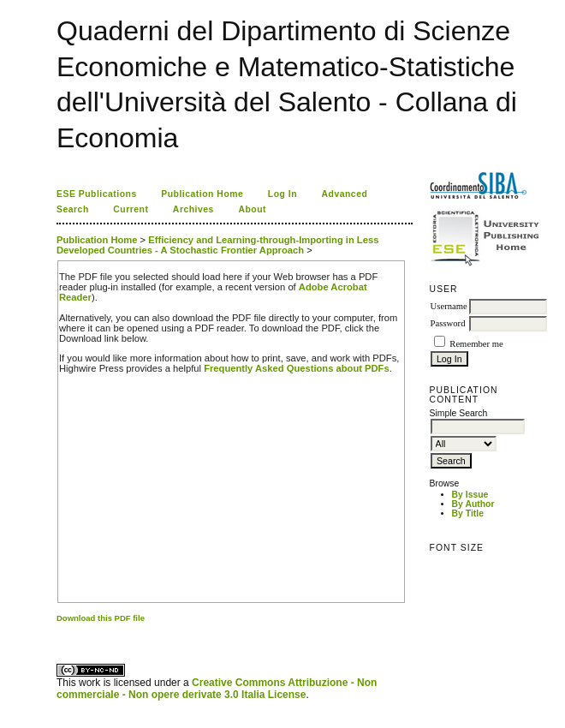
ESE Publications (97, 194)
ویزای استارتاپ (61, 633)
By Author (473, 504)
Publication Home (202, 194)
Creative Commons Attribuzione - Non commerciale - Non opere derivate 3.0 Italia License (217, 689)
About (252, 209)
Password (448, 323)
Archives (193, 209)
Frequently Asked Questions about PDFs (297, 368)
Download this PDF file (101, 618)
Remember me (476, 344)
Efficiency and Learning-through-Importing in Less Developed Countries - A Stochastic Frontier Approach (217, 245)
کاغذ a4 (58, 633)
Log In (282, 194)
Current (131, 209)
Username (449, 306)
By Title (468, 513)
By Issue (470, 495)
